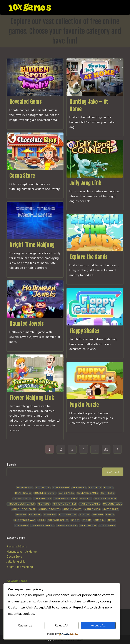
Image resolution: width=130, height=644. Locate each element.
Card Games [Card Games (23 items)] (66, 493)
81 (106, 449)
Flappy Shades (84, 331)
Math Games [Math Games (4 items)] (92, 509)
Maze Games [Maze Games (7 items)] (110, 509)
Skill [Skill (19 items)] (42, 520)
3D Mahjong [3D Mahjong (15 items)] (25, 488)
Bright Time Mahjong (32, 245)
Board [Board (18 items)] (108, 488)
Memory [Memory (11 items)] (21, 515)
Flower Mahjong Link (32, 398)
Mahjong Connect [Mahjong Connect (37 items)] (65, 504)
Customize (25, 625)
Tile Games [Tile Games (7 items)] (21, 526)
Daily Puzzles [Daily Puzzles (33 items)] (42, 498)
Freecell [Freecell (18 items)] (86, 498)
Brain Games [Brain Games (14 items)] (23, 493)
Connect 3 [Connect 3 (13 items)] (108, 493)
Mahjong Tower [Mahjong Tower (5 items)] (49, 509)
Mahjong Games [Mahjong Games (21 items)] (90, 504)
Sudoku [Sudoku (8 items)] (100, 520)
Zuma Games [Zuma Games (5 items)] (107, 526)
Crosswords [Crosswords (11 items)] (22, 498)
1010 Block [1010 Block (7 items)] (43, 488)
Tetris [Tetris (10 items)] (112, 520)
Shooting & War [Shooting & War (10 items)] (25, 520)
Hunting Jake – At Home (22, 552)
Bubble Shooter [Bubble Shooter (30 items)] (45, 493)
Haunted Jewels (26, 324)
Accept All (98, 625)
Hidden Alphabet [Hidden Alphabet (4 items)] (105, 498)
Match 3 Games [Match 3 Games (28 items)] (72, 509)
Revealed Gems (25, 102)
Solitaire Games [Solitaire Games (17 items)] (58, 520)
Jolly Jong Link (85, 183)
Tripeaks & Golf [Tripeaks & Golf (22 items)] (67, 526)
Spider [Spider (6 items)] (75, 520)
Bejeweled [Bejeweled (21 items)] (79, 488)
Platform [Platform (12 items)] (50, 515)
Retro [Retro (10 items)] (110, 515)
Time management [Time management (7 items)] (42, 526)
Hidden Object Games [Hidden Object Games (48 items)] (21, 504)
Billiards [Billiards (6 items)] (95, 488)
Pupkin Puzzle (84, 405)
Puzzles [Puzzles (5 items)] (84, 515)
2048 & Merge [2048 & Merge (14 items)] (61, 488)
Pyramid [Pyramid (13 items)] (98, 515)
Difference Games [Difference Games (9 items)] (65, 498)
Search (11, 465)
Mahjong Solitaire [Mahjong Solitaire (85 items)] (24, 509)
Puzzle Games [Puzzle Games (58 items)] (68, 515)
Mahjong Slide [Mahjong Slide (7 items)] (112, 504)
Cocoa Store (22, 176)
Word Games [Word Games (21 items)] (88, 526)
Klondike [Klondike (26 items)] (44, 504)
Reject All (62, 625)
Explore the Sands (88, 257)
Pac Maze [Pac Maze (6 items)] (35, 515)
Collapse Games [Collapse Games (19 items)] (87, 493)
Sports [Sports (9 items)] (87, 520)
